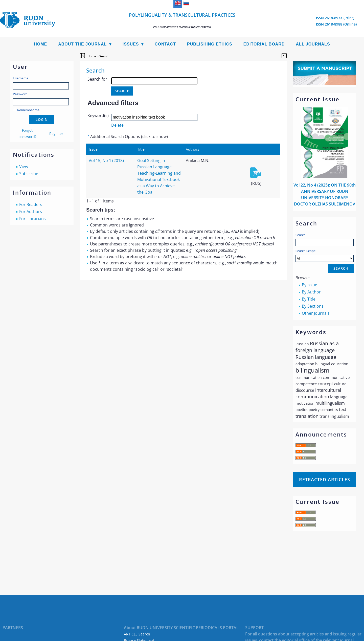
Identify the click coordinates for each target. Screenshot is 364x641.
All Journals (313, 44)
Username (21, 78)
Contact (165, 44)
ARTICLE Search (137, 634)
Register (56, 134)
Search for (97, 79)
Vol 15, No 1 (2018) (106, 161)
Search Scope (325, 255)
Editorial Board (264, 44)
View (24, 167)
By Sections (313, 306)
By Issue (310, 285)
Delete (117, 125)
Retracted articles (325, 479)
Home (40, 44)
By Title (309, 299)
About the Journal (82, 44)
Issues (131, 44)
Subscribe (29, 174)
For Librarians (32, 219)
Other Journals (316, 313)
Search (301, 235)
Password (20, 94)
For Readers (31, 204)
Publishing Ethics (210, 44)
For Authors (31, 212)
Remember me (28, 110)
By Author (311, 292)
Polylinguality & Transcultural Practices (182, 20)
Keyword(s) (98, 116)
